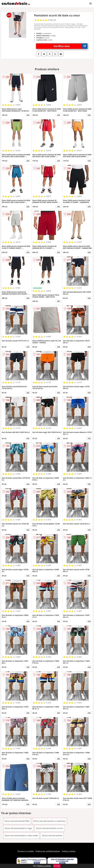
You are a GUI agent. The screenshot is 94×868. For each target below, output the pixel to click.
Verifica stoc (70, 46)
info (28, 115)
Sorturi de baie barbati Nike (17, 821)
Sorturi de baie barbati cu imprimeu (49, 821)
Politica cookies (69, 851)
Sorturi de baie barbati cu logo (18, 828)
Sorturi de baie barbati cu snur (49, 828)
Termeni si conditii (26, 851)
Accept (57, 866)
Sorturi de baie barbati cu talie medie (21, 835)
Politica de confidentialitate (48, 851)
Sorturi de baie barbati (52, 835)
